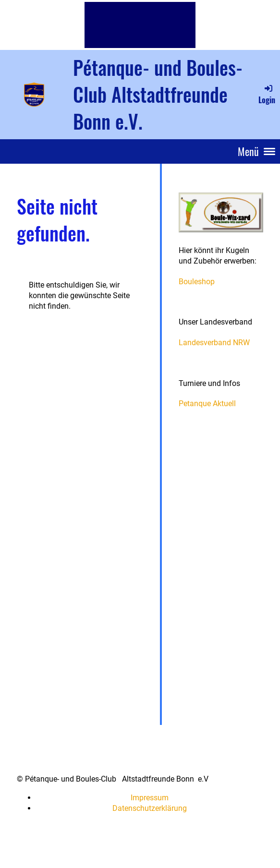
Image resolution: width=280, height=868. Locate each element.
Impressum (150, 798)
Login (267, 94)
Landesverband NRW (214, 343)
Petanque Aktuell (207, 404)
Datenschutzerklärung (150, 808)
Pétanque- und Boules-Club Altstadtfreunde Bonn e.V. (158, 94)
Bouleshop (197, 282)
